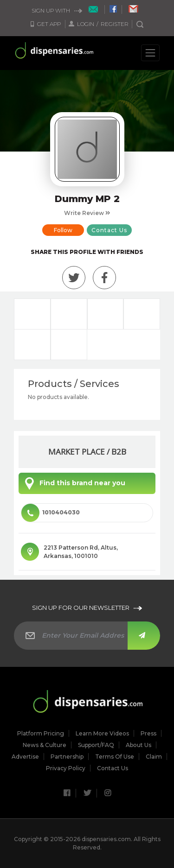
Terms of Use (115, 757)
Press (148, 734)
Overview (32, 314)
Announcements (69, 314)
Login (82, 24)
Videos (32, 345)
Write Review (87, 213)
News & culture (45, 745)
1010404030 (51, 513)
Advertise (25, 757)
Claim (154, 757)
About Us (139, 745)
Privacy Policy (66, 768)
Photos (142, 314)
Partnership (67, 757)
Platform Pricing (41, 734)
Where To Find (69, 345)
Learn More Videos (102, 734)
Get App (46, 24)
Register (115, 24)
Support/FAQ (96, 745)
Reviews (106, 314)
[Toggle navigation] (150, 53)
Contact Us (109, 230)
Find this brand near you (73, 483)
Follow (63, 230)
